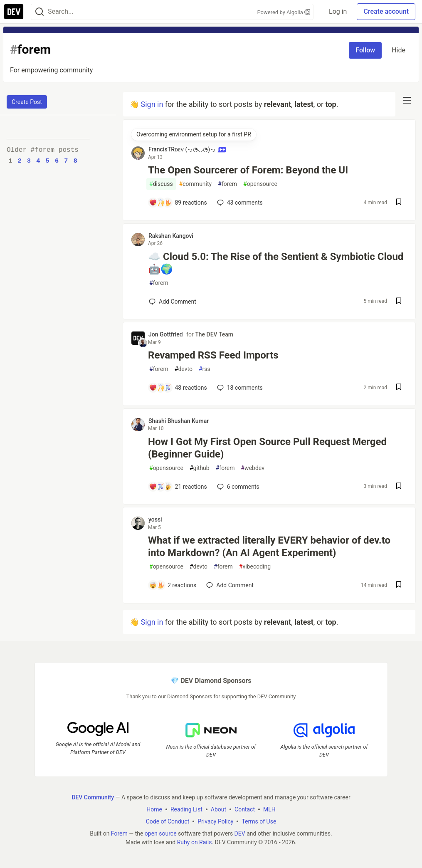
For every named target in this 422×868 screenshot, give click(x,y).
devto (184, 369)
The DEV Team (214, 334)
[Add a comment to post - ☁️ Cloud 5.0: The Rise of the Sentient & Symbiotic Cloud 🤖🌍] (173, 302)
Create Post (27, 102)
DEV (240, 833)
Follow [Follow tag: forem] (365, 50)
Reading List (186, 809)
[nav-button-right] (407, 100)
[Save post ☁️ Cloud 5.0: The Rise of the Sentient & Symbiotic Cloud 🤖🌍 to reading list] (399, 302)
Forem (119, 833)
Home (154, 809)
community (196, 184)
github (200, 468)
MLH (269, 809)
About (218, 809)
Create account (386, 11)
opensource (260, 184)
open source (161, 833)
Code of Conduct (168, 821)
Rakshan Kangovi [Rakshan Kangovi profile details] (171, 236)
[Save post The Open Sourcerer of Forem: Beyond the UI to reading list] (399, 203)
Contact (245, 809)
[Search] (39, 12)
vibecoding (255, 567)
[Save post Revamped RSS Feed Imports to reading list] (399, 388)
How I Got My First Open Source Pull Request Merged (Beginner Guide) (267, 448)
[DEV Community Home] (14, 12)
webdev (252, 468)
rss (205, 369)
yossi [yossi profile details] (155, 519)
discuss (161, 184)
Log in (338, 11)
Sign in (152, 104)
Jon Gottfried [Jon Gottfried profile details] (166, 334)
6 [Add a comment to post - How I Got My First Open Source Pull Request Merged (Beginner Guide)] (237, 487)
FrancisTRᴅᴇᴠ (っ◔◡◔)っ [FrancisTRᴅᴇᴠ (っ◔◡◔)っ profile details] (187, 149)
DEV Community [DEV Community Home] (93, 797)
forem (227, 184)
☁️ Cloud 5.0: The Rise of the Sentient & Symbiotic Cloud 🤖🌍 (276, 263)
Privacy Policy (215, 821)
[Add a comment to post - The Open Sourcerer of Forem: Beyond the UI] (178, 203)
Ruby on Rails (195, 842)
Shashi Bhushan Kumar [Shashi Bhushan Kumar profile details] (179, 421)
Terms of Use (259, 821)
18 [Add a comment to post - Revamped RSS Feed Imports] (239, 388)
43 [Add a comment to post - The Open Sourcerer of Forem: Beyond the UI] (239, 203)
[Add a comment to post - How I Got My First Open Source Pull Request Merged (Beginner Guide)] (178, 487)
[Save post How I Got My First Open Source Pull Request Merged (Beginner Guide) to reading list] (399, 487)
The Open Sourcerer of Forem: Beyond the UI (248, 170)
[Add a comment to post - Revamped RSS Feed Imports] (178, 388)
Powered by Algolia (284, 12)
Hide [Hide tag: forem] (399, 50)
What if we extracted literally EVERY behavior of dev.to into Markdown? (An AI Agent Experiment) (269, 547)
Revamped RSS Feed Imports (213, 355)
